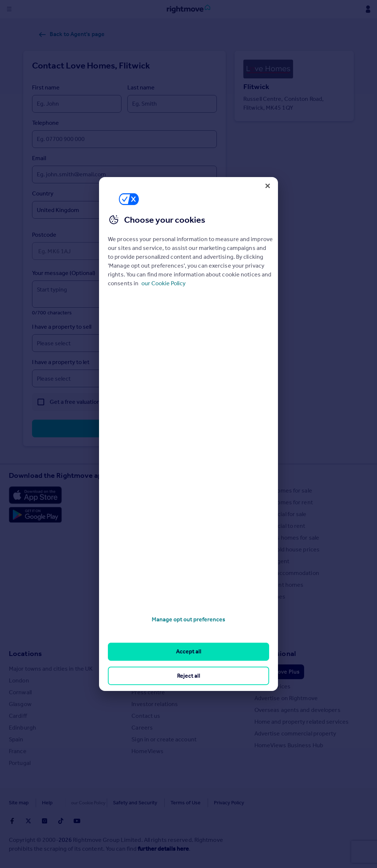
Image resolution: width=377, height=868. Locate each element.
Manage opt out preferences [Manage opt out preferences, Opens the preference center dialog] (188, 619)
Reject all (189, 676)
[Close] (268, 186)
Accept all (189, 651)
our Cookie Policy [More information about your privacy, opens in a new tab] (163, 283)
